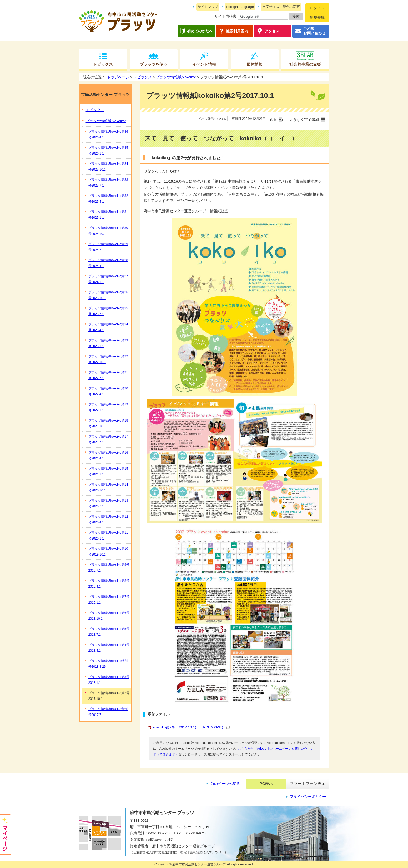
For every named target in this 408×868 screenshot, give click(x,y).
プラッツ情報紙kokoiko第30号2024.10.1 (108, 231)
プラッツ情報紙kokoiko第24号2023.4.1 (108, 327)
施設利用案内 (237, 31)
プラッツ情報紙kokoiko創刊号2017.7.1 (108, 712)
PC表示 (266, 784)
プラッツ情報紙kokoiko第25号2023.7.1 (108, 311)
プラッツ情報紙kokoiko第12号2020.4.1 (108, 520)
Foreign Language (240, 7)
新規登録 (317, 17)
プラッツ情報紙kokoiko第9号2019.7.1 (109, 568)
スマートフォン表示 (308, 784)
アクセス (272, 31)
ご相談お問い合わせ (314, 31)
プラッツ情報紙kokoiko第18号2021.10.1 (108, 423)
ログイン (317, 8)
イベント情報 (204, 64)
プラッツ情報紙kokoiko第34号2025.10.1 (108, 167)
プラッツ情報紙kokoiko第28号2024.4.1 (108, 263)
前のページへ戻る (225, 784)
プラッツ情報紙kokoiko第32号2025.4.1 (108, 199)
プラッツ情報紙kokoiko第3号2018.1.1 (109, 680)
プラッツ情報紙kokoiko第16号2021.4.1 (108, 455)
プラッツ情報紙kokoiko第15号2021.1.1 (108, 471)
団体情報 (255, 64)
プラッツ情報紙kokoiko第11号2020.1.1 (108, 536)
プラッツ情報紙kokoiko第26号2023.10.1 (108, 295)
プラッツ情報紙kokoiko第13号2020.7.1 (108, 504)
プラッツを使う (153, 64)
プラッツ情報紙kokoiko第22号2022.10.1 (108, 359)
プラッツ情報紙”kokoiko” (176, 77)
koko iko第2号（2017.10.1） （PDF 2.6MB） (191, 727)
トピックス (103, 64)
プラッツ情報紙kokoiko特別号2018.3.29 (108, 664)
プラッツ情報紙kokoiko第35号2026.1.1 (108, 151)
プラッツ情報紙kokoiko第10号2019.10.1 (108, 552)
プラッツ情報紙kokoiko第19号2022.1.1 (108, 407)
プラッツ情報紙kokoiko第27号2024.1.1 (108, 279)
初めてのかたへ (200, 31)
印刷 (273, 120)
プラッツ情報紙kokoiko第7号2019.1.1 (109, 600)
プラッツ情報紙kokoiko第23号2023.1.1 (108, 343)
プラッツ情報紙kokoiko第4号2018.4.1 (109, 648)
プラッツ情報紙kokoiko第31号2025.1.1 (108, 215)
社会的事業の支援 (305, 64)
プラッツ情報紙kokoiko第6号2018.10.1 (109, 616)
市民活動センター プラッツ (105, 94)
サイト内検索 (225, 16)
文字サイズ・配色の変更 (281, 7)
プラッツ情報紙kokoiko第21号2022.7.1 (108, 375)
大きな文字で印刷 (304, 120)
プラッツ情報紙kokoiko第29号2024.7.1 (108, 247)
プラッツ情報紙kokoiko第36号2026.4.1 (108, 135)
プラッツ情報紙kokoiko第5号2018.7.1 (109, 632)
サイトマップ (208, 7)
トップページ (118, 77)
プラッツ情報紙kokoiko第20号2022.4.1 (108, 391)
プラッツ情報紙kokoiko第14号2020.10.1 (108, 487)
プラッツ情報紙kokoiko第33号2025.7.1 (108, 183)
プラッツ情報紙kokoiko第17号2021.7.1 (108, 439)
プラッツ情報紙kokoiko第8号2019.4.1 (109, 584)
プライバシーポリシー (308, 797)
